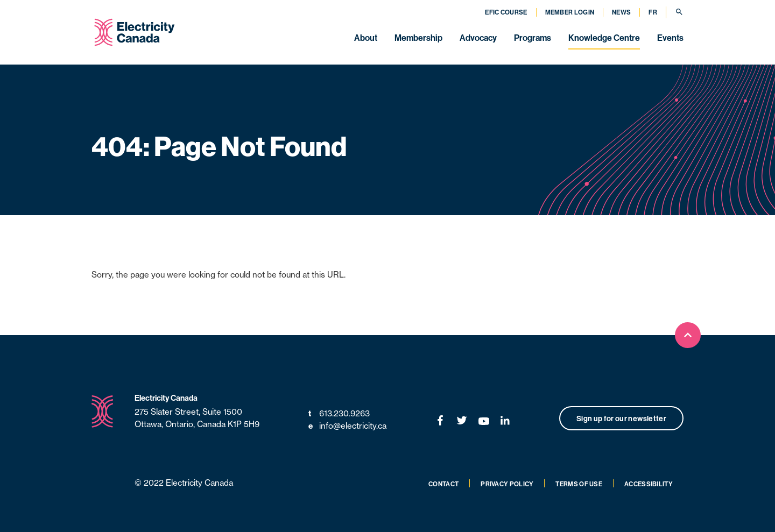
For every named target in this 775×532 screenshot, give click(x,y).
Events (670, 38)
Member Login (570, 12)
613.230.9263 (339, 414)
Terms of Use (579, 484)
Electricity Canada (166, 398)
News (621, 12)
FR (653, 12)
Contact (443, 484)
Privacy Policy (507, 484)
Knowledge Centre (604, 38)
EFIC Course (506, 12)
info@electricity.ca (347, 426)
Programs (533, 38)
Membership (418, 38)
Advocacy (478, 38)
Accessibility (649, 484)
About (366, 38)
